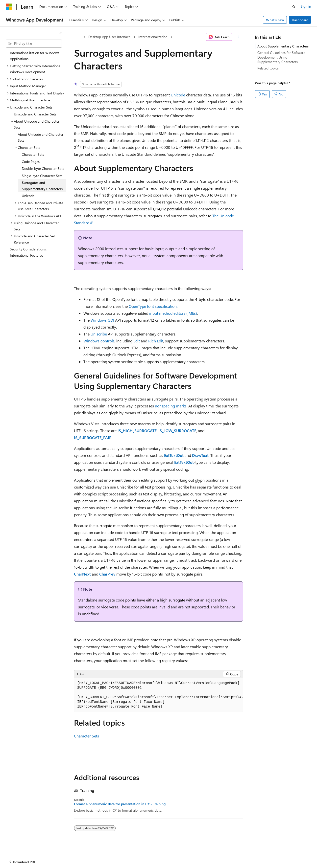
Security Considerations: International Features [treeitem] (28, 252)
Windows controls (99, 341)
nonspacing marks (171, 406)
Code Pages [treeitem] (31, 162)
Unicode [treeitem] (28, 196)
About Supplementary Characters (283, 46)
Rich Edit (156, 341)
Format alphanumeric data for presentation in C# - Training (120, 804)
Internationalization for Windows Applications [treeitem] (35, 56)
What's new (275, 20)
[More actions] (239, 37)
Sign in (306, 6)
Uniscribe (99, 334)
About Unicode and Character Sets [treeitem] (41, 137)
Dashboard (300, 20)
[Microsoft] (9, 7)
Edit (137, 341)
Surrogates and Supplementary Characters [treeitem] (42, 186)
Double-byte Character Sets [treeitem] (43, 168)
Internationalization (153, 37)
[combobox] (34, 44)
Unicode (178, 95)
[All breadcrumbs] (78, 37)
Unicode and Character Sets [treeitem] (35, 114)
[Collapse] (61, 33)
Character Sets (86, 736)
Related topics (268, 68)
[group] (158, 695)
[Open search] (294, 7)
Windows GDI (102, 320)
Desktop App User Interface (109, 37)
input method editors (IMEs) (173, 313)
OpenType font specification (153, 306)
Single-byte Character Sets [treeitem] (42, 176)
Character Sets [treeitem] (33, 154)
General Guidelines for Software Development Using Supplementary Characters (281, 57)
